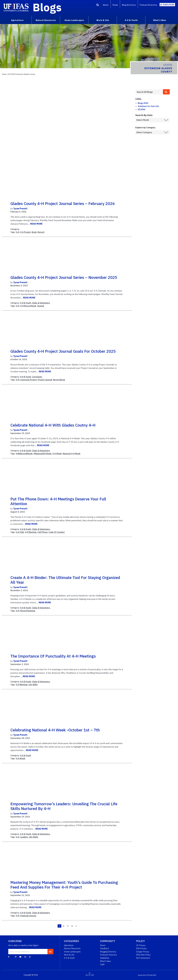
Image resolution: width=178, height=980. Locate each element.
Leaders (24, 837)
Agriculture (69, 945)
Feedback (104, 948)
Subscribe (169, 5)
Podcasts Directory (108, 955)
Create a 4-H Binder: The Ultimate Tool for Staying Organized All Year (65, 580)
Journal (41, 306)
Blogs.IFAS (143, 103)
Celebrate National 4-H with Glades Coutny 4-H (53, 425)
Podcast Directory (148, 5)
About (106, 5)
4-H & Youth (26, 303)
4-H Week (57, 454)
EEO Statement (143, 958)
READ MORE (36, 224)
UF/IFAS (142, 109)
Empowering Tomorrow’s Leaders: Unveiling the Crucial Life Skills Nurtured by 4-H (64, 806)
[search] (166, 92)
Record (41, 232)
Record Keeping (28, 611)
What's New (105, 961)
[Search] (98, 5)
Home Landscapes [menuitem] (74, 20)
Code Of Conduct (57, 532)
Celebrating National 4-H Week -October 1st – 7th (55, 730)
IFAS (155, 975)
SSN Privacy (141, 948)
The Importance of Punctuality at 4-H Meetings (53, 656)
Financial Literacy (28, 916)
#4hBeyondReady (24, 454)
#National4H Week (42, 454)
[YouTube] (20, 957)
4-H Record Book (28, 306)
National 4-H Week (72, 454)
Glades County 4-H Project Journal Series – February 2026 (63, 203)
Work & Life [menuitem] (103, 20)
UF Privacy (141, 945)
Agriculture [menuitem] (17, 20)
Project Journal (45, 380)
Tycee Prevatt (20, 209)
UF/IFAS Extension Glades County (22, 74)
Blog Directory (129, 5)
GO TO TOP (90, 975)
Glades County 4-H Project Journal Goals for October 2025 (63, 351)
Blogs (47, 7)
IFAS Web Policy (143, 955)
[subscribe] (50, 951)
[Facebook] (9, 957)
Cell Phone (43, 532)
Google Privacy (143, 952)
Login (102, 964)
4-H (18, 232)
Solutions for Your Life (148, 106)
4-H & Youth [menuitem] (131, 20)
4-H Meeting (31, 532)
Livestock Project (28, 380)
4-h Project (26, 232)
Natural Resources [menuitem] (46, 20)
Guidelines (105, 958)
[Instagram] (30, 957)
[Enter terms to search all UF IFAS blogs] (149, 92)
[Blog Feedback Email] (25, 957)
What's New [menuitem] (160, 20)
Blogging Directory (108, 952)
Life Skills (33, 685)
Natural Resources (72, 948)
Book (34, 232)
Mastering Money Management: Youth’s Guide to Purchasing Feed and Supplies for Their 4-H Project (64, 885)
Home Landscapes (72, 952)
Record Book (59, 380)
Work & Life (69, 955)
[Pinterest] (16, 957)
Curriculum (37, 377)
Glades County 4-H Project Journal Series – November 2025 (64, 277)
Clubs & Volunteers (41, 303)
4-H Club (20, 532)
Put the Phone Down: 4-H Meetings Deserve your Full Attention (58, 501)
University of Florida (145, 975)
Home (115, 5)
